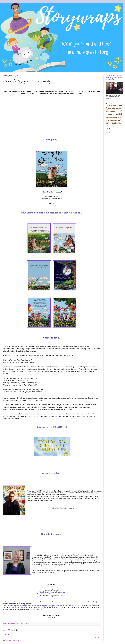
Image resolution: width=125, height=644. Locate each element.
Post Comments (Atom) (15, 640)
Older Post (98, 638)
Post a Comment (9, 635)
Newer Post (6, 638)
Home (52, 638)
